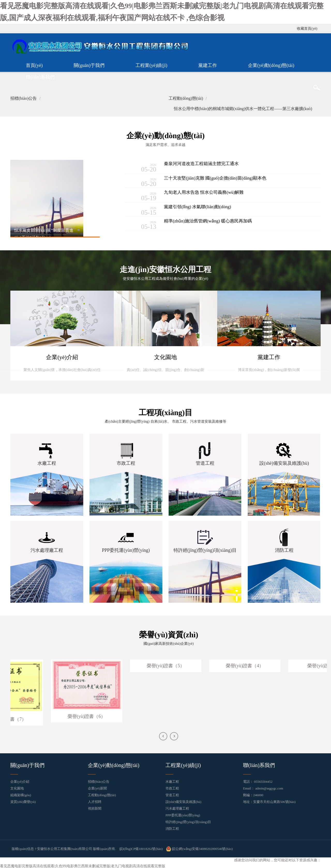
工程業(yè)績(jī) (151, 65)
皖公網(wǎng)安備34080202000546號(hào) (199, 848)
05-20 (142, 167)
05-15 (142, 210)
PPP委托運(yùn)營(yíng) (183, 814)
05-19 (142, 196)
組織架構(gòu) (21, 794)
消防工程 (172, 828)
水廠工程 (172, 781)
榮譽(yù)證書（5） (207, 665)
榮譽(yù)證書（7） (49, 718)
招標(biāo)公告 (99, 781)
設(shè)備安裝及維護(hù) (183, 801)
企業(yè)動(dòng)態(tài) (271, 65)
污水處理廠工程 (177, 807)
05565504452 (263, 781)
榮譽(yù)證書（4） (286, 665)
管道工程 (172, 794)
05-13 (142, 224)
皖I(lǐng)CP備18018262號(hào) (141, 848)
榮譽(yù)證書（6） (128, 715)
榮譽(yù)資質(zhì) (169, 634)
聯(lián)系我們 (40, 76)
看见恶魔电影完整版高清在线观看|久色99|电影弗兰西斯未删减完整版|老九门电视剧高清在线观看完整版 (82, 865)
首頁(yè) (34, 65)
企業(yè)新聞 (97, 787)
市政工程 (172, 787)
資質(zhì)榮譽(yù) (23, 801)
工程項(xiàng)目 (165, 412)
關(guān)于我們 (89, 65)
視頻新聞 (95, 807)
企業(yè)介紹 (20, 781)
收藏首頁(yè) (307, 28)
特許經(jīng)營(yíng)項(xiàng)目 (188, 821)
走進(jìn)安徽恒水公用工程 (166, 269)
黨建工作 (208, 65)
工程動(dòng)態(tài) (102, 794)
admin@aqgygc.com (269, 787)
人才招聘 (95, 801)
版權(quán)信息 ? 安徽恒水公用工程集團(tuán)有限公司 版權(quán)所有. (64, 848)
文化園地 (17, 787)
